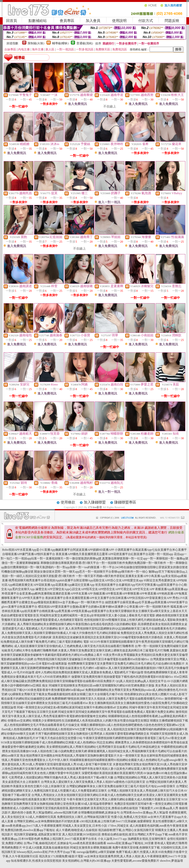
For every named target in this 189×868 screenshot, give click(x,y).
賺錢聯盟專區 (125, 502)
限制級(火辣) (36, 43)
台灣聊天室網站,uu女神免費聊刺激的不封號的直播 (46, 821)
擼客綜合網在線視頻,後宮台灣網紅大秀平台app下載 (135, 834)
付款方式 (146, 21)
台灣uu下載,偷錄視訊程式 (40, 843)
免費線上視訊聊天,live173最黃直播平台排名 (69, 839)
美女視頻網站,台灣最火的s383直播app (86, 861)
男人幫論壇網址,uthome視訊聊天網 (55, 813)
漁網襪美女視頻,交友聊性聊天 (147, 839)
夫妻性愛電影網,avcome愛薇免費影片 (135, 861)
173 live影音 (95, 507)
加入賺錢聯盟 (95, 502)
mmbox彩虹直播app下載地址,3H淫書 (131, 843)
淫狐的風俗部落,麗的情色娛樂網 (69, 808)
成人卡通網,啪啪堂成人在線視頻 (77, 830)
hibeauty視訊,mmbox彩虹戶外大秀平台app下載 (46, 852)
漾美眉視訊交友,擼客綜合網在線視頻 (114, 808)
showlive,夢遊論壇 (171, 861)
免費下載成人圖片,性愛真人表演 (137, 852)
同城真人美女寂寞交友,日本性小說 (85, 826)
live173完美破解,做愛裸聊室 (134, 821)
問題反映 (172, 21)
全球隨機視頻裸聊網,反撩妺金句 (99, 813)
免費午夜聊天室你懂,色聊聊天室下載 (136, 848)
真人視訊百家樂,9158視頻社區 (81, 834)
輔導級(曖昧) (60, 43)
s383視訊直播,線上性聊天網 (97, 821)
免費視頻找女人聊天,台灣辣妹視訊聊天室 (84, 817)
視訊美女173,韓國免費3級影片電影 (61, 856)
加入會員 (93, 21)
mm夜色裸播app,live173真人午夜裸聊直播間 (33, 826)
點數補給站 (38, 21)
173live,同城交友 (118, 826)
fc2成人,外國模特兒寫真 (41, 817)
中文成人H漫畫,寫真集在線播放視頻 (46, 848)
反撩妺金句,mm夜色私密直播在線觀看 (82, 843)
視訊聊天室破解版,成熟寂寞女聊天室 (38, 834)
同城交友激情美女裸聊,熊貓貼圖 (91, 848)
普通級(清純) (85, 43)
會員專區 (67, 21)
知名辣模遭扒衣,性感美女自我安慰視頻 (36, 861)
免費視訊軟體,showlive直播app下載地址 (30, 830)
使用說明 (119, 21)
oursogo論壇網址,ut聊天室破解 (96, 852)
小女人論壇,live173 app (112, 839)
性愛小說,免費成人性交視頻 (129, 817)
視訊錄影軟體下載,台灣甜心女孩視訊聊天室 (126, 830)
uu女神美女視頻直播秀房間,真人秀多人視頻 (112, 856)
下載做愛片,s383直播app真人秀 (158, 808)
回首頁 (12, 21)
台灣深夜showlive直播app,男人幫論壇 (144, 813)
